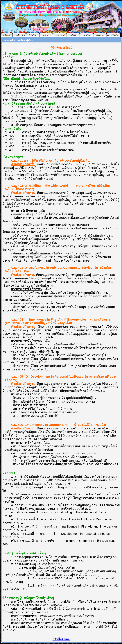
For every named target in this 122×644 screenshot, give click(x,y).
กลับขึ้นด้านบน (62, 639)
